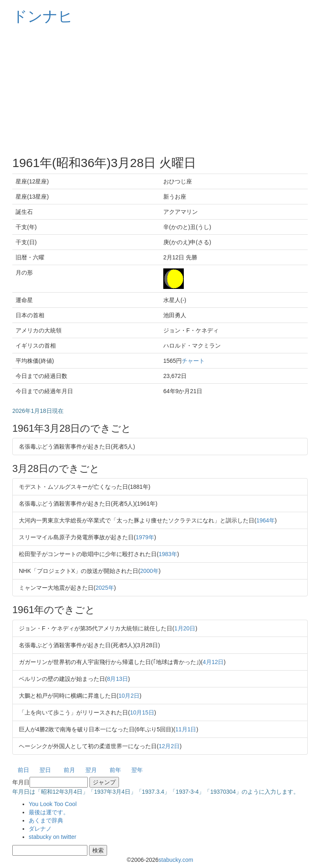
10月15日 (142, 712)
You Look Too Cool (53, 804)
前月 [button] (69, 770)
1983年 (168, 554)
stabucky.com (176, 860)
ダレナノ (40, 829)
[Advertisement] (160, 90)
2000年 (150, 571)
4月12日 (213, 662)
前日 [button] (23, 770)
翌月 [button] (91, 770)
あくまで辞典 (46, 820)
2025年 (105, 588)
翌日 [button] (45, 770)
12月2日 (169, 746)
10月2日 (129, 696)
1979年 (145, 537)
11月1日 (186, 729)
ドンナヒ (43, 16)
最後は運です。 (49, 812)
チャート (193, 361)
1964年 (266, 520)
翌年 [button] (137, 770)
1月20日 (185, 628)
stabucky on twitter (53, 837)
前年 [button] (115, 770)
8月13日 (118, 679)
